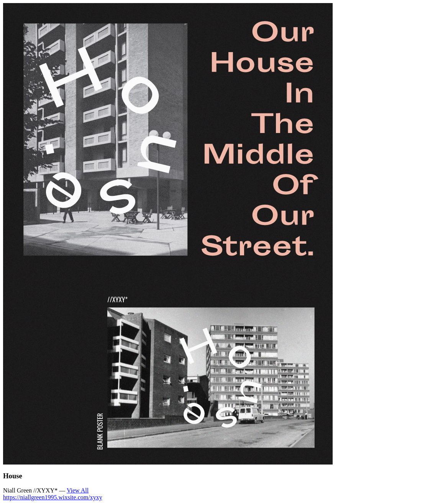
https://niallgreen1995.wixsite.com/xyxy (53, 497)
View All (78, 490)
